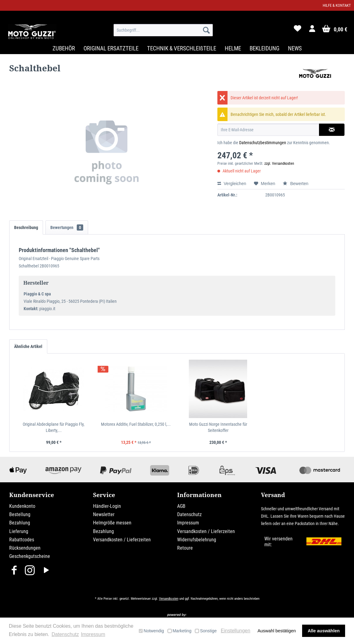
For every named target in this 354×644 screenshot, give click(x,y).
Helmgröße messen (112, 523)
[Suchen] (206, 30)
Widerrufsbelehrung (197, 540)
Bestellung (20, 514)
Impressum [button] (93, 634)
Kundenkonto (22, 506)
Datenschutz (189, 514)
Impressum (188, 523)
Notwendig (151, 631)
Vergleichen (232, 184)
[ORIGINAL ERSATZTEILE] (111, 48)
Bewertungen (67, 227)
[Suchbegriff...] (163, 30)
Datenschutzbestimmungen (263, 143)
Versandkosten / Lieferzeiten (122, 540)
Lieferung (19, 531)
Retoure (185, 548)
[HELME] (233, 48)
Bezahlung (20, 523)
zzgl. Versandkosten (279, 164)
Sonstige (206, 631)
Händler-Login (107, 506)
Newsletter (104, 514)
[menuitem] (163, 30)
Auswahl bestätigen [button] (277, 631)
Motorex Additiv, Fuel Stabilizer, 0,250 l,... (136, 424)
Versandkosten (169, 599)
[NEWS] (295, 48)
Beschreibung (26, 227)
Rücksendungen (25, 548)
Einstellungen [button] (235, 631)
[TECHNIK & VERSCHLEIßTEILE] (182, 48)
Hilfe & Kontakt (337, 5)
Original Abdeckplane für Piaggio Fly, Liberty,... (54, 427)
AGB (181, 506)
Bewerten (296, 184)
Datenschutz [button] (65, 634)
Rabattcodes (22, 540)
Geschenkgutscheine (30, 556)
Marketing (179, 631)
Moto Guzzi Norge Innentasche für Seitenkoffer (218, 427)
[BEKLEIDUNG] (265, 48)
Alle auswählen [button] (324, 631)
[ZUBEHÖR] (64, 48)
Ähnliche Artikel (28, 346)
